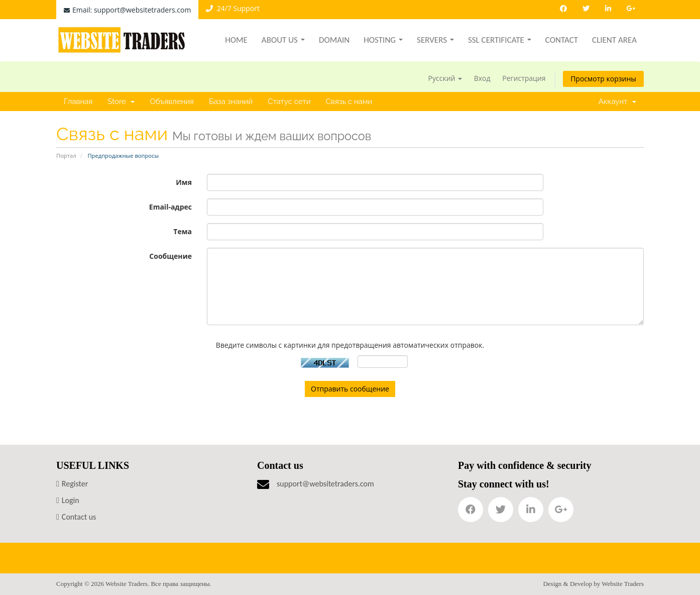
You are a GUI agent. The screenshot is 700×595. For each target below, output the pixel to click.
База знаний (231, 102)
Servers (435, 40)
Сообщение (170, 256)
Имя (184, 182)
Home (236, 40)
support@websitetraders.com (325, 484)
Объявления (171, 102)
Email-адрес (170, 207)
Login (71, 500)
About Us (283, 40)
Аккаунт (617, 102)
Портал (66, 156)
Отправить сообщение (350, 389)
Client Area (614, 40)
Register (75, 484)
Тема (183, 231)
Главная (78, 102)
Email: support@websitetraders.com (127, 10)
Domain (334, 40)
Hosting (383, 40)
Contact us (79, 517)
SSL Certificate (500, 40)
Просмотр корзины (603, 79)
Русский (445, 78)
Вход (482, 78)
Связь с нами (349, 102)
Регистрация (524, 78)
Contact (562, 40)
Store (121, 102)
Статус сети (289, 102)
